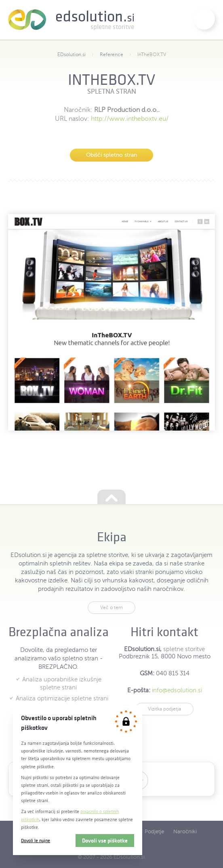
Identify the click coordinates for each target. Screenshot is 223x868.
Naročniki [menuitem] (185, 832)
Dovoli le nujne (36, 840)
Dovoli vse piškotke (105, 841)
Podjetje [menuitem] (154, 832)
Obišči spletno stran (111, 155)
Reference (111, 55)
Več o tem (111, 607)
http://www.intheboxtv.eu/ (130, 119)
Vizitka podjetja (164, 709)
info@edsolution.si (177, 690)
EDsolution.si (71, 20)
